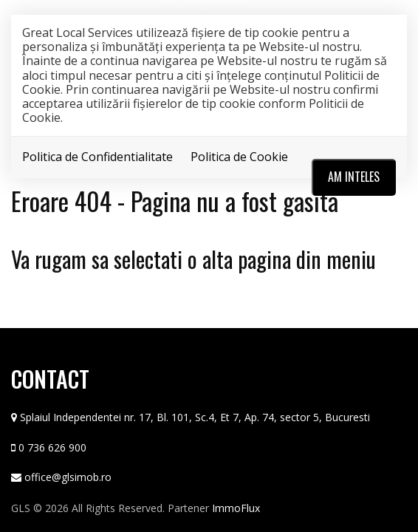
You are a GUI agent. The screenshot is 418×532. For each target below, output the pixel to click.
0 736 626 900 (52, 447)
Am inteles (354, 177)
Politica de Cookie (239, 157)
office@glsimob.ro (68, 477)
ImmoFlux (236, 508)
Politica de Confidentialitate (97, 157)
